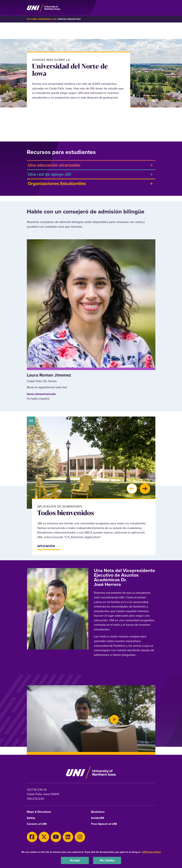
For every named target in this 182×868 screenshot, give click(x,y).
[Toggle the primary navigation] (152, 8)
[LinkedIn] (68, 837)
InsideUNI (98, 818)
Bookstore (98, 812)
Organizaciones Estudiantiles (57, 183)
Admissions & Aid (47, 19)
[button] (132, 489)
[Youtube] (56, 837)
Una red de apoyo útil (49, 174)
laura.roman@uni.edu (41, 394)
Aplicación (46, 546)
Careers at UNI (37, 824)
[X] (44, 837)
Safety (31, 818)
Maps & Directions (39, 812)
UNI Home (32, 19)
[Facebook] (32, 837)
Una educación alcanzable (54, 165)
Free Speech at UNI (104, 824)
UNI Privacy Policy (151, 852)
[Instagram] (80, 837)
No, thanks (107, 860)
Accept (75, 860)
